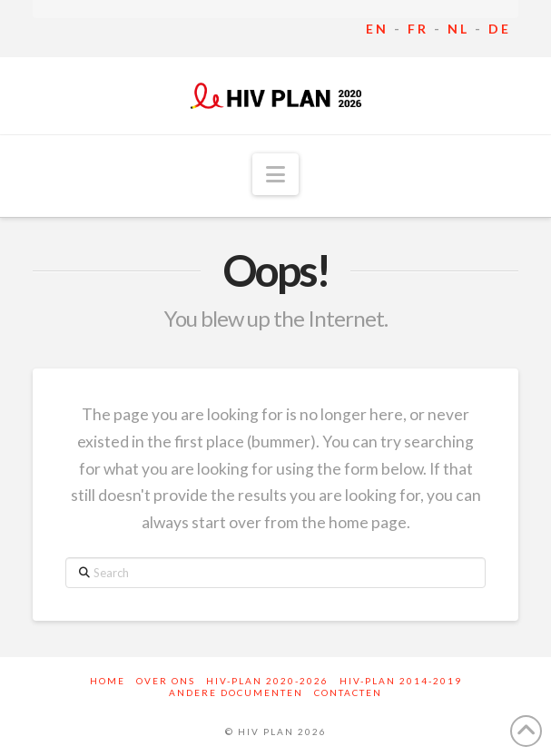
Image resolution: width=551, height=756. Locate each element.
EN (377, 29)
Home (108, 681)
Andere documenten (236, 692)
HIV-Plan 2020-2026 (267, 681)
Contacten (348, 692)
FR (418, 29)
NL (458, 29)
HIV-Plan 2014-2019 (401, 681)
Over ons (166, 681)
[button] (275, 174)
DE (500, 29)
